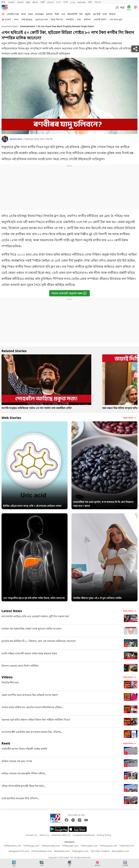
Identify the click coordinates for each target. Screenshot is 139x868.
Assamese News (10, 26)
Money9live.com (120, 851)
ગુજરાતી (50, 2)
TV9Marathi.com (12, 846)
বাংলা (58, 2)
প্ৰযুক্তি (88, 14)
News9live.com (62, 851)
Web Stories (11, 418)
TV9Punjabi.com (89, 846)
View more (129, 418)
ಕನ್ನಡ (28, 2)
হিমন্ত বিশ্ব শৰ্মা (57, 19)
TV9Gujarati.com (108, 846)
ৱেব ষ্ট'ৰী (97, 14)
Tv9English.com (80, 851)
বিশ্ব (81, 14)
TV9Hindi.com (127, 846)
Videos (7, 677)
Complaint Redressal (84, 835)
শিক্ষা (57, 14)
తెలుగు (35, 2)
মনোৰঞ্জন (39, 14)
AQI (122, 7)
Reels (6, 743)
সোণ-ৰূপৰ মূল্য (116, 19)
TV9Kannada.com (51, 846)
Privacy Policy (104, 835)
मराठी (42, 2)
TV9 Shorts (27, 19)
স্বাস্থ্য (79, 19)
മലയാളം (82, 2)
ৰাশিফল (87, 19)
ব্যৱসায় (49, 14)
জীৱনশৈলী (72, 14)
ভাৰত (30, 14)
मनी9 (90, 2)
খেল (63, 14)
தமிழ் (73, 2)
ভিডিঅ (112, 14)
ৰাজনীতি (70, 19)
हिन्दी (4, 2)
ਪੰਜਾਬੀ (66, 2)
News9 (20, 2)
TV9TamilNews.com (42, 851)
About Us (44, 835)
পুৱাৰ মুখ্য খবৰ (42, 19)
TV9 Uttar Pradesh (100, 851)
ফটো (105, 14)
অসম (23, 14)
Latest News (12, 611)
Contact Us (31, 835)
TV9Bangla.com (70, 846)
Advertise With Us (61, 835)
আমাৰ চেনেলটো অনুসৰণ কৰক (69, 293)
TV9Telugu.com (31, 846)
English (12, 2)
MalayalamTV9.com (19, 851)
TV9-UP (98, 2)
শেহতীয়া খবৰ (13, 14)
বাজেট (8, 19)
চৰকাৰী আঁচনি (100, 19)
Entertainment (27, 26)
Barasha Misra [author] (16, 139)
